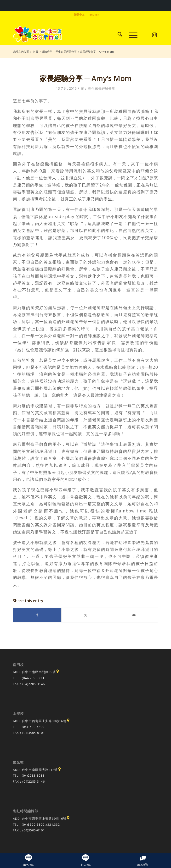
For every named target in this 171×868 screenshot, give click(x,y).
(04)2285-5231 (33, 678)
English (94, 14)
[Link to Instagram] (155, 35)
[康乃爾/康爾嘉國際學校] (71, 35)
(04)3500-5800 (33, 727)
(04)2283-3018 (33, 775)
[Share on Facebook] (37, 615)
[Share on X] (86, 615)
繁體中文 (79, 14)
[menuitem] (79, 15)
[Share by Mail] (134, 615)
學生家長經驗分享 (102, 88)
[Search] (117, 35)
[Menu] (131, 35)
